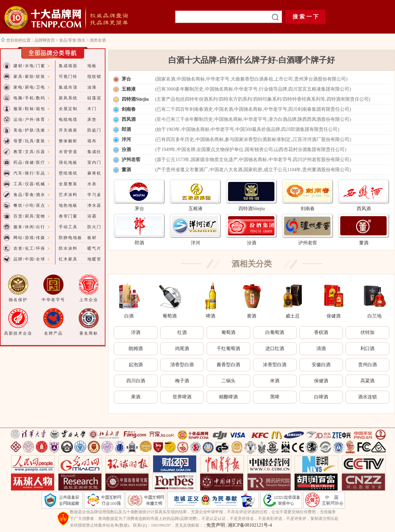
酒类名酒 (98, 40)
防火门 (94, 227)
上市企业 (89, 300)
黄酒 (252, 316)
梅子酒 (182, 381)
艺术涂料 (68, 195)
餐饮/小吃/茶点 (29, 205)
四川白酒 (136, 381)
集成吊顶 (68, 87)
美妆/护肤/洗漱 (29, 130)
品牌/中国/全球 (29, 259)
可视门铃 (68, 77)
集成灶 (94, 152)
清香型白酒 (182, 365)
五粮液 (129, 89)
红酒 (182, 332)
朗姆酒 (136, 349)
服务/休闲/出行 (29, 227)
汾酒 (126, 150)
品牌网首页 (45, 40)
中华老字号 (53, 300)
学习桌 (94, 195)
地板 (92, 66)
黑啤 (275, 397)
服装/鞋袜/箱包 (29, 109)
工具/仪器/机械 (29, 184)
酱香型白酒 (228, 365)
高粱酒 (367, 381)
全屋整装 (68, 184)
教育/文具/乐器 (29, 152)
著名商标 (89, 333)
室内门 (94, 162)
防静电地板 (71, 238)
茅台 (126, 79)
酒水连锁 (367, 397)
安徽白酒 (321, 365)
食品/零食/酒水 (72, 40)
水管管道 (68, 152)
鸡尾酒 (182, 349)
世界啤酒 (182, 397)
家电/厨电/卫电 (29, 87)
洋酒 (136, 332)
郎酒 (126, 129)
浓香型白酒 (275, 365)
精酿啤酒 (228, 397)
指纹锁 (94, 77)
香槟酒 (321, 332)
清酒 (321, 349)
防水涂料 (68, 248)
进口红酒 (275, 349)
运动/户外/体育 (29, 119)
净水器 (94, 205)
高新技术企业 (18, 333)
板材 (92, 238)
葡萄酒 (170, 316)
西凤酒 (129, 119)
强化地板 (68, 162)
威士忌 (293, 316)
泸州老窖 (131, 160)
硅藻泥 (94, 98)
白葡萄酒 (275, 332)
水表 (92, 184)
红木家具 (68, 259)
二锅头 (228, 381)
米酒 (275, 381)
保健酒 (334, 316)
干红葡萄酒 (228, 349)
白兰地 (375, 316)
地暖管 (94, 259)
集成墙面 (68, 66)
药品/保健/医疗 (29, 162)
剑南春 (129, 109)
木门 (92, 109)
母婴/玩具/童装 (29, 141)
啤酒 (211, 316)
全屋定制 (68, 109)
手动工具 (68, 227)
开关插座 (68, 130)
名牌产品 (53, 333)
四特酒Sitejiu (135, 99)
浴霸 (92, 216)
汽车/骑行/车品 (29, 173)
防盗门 (94, 130)
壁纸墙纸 (68, 173)
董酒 (126, 170)
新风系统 (68, 98)
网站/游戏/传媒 (29, 238)
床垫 (92, 119)
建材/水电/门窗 (29, 66)
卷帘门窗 (68, 216)
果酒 (136, 397)
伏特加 (367, 332)
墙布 (92, 141)
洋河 (126, 139)
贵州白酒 (367, 365)
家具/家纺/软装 (29, 77)
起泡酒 (136, 365)
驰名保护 (18, 300)
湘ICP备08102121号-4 (250, 525)
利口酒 (367, 349)
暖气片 (94, 248)
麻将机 (94, 173)
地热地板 (68, 205)
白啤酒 (321, 397)
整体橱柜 (68, 141)
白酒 (129, 316)
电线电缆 (68, 119)
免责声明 (216, 525)
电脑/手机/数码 (29, 98)
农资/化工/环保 (29, 248)
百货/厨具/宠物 (29, 216)
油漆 (92, 87)
